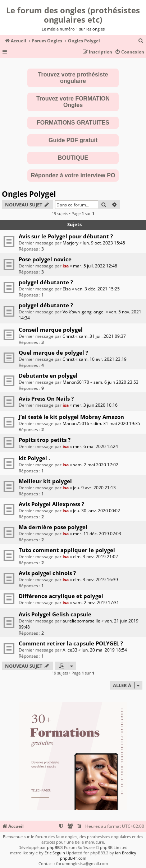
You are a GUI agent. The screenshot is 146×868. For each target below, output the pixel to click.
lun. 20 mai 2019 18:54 (104, 650)
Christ (69, 336)
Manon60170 (76, 382)
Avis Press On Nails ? (46, 398)
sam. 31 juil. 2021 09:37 (102, 336)
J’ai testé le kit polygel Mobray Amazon (71, 417)
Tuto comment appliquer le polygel (67, 550)
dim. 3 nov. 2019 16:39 (95, 580)
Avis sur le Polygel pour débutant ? (66, 236)
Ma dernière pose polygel (53, 527)
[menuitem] (141, 41)
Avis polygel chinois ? (47, 573)
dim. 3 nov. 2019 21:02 (95, 557)
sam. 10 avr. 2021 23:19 (103, 359)
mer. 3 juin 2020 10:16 (95, 405)
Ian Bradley (126, 853)
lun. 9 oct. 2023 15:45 (104, 243)
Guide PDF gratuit (73, 140)
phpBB (53, 847)
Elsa (67, 289)
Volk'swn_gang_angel (84, 312)
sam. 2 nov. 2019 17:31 (96, 603)
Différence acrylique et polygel (61, 596)
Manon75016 (76, 423)
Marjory (70, 243)
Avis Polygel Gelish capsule (55, 614)
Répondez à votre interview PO (73, 175)
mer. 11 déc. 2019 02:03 (97, 534)
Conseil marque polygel (51, 330)
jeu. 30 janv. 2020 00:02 (97, 511)
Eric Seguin (55, 853)
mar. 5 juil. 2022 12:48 (95, 266)
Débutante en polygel (48, 375)
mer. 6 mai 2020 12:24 (95, 446)
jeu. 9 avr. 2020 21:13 (94, 488)
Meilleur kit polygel (45, 481)
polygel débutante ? (46, 282)
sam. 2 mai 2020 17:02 (96, 465)
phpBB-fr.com (73, 858)
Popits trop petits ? (45, 440)
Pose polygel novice (45, 259)
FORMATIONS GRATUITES (73, 123)
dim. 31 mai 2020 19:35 (117, 423)
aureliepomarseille (81, 621)
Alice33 (70, 650)
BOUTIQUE (73, 158)
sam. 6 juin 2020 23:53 (116, 382)
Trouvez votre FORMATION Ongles (73, 102)
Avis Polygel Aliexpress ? (51, 504)
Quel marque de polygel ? (53, 353)
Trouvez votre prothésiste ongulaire (73, 78)
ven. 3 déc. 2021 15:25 (97, 289)
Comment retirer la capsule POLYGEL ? (71, 643)
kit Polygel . (34, 458)
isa (66, 266)
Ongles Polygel (29, 194)
